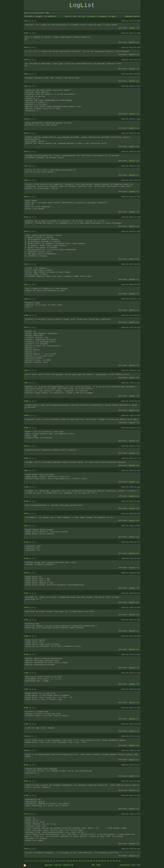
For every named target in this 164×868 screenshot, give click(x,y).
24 (85, 861)
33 (111, 861)
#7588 (26, 673)
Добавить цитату (133, 16)
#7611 (26, 285)
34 (114, 861)
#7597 (26, 526)
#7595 (26, 559)
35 (117, 861)
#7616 (26, 180)
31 (105, 861)
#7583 (26, 751)
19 (71, 861)
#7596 (26, 542)
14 (57, 861)
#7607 (26, 383)
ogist (82, 5)
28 (97, 861)
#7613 (26, 264)
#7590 (26, 636)
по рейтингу (50, 16)
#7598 (26, 514)
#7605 (26, 415)
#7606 (26, 401)
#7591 (26, 620)
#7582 (26, 765)
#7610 (26, 299)
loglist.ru (133, 28)
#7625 (26, 33)
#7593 (26, 593)
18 (68, 861)
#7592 (26, 608)
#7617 (26, 166)
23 (83, 861)
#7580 (26, 796)
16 (63, 861)
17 (65, 861)
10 (45, 861)
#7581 (26, 781)
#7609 (26, 315)
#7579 (26, 814)
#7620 (26, 119)
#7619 (26, 133)
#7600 (26, 487)
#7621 (26, 86)
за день (112, 16)
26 (91, 861)
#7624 (26, 47)
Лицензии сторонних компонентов (59, 865)
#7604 (26, 428)
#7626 (26, 21)
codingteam (124, 865)
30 (102, 861)
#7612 (26, 217)
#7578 (26, 849)
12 (51, 861)
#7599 (26, 501)
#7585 (26, 724)
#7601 (26, 471)
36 (120, 861)
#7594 (26, 573)
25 (88, 861)
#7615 (26, 197)
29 (100, 861)
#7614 (26, 231)
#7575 (26, 327)
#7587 (26, 689)
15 (60, 861)
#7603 (26, 446)
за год (82, 16)
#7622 (26, 74)
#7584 (26, 736)
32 (108, 861)
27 (94, 861)
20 (74, 861)
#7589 (26, 655)
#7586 (26, 708)
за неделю (102, 16)
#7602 (26, 458)
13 (54, 861)
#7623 (26, 60)
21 (77, 861)
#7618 (26, 152)
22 (80, 861)
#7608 (26, 371)
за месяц (91, 16)
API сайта (96, 865)
